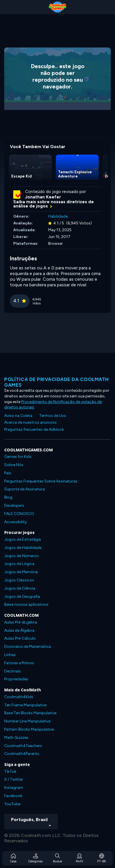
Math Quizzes (16, 738)
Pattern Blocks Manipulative (29, 729)
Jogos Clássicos (19, 580)
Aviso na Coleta (18, 416)
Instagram (14, 788)
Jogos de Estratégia (23, 539)
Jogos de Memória (21, 572)
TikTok (10, 771)
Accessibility (16, 522)
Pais (8, 473)
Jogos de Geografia (22, 597)
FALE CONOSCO (19, 514)
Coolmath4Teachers (23, 746)
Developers (14, 506)
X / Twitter (14, 779)
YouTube (12, 804)
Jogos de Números (21, 556)
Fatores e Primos (19, 663)
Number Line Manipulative (27, 721)
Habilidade (58, 216)
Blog (8, 497)
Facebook (13, 796)
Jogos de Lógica (19, 564)
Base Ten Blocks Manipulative (30, 713)
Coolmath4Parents (22, 754)
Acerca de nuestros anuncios (30, 422)
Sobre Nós (14, 465)
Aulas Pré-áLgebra (21, 622)
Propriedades (16, 679)
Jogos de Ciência (20, 588)
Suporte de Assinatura (25, 489)
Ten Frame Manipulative (25, 705)
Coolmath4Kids (19, 697)
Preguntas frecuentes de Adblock (34, 429)
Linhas (10, 655)
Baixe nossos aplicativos (26, 604)
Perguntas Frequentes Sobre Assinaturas (41, 481)
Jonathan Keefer (43, 197)
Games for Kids (18, 457)
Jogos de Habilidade (23, 548)
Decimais (13, 671)
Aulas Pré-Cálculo (20, 638)
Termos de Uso (53, 416)
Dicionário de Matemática (28, 647)
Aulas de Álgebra (19, 630)
